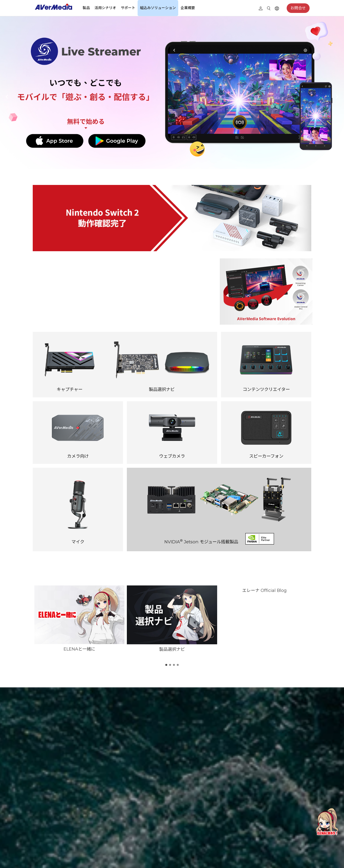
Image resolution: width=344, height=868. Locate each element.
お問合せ (298, 8)
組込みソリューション (158, 8)
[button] (7, 97)
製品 (86, 8)
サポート (128, 8)
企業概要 (188, 8)
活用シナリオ (105, 8)
